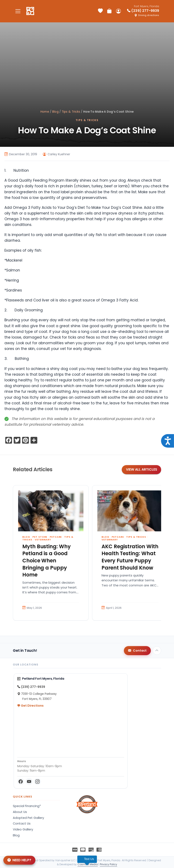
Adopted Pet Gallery (28, 818)
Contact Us (22, 823)
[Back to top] (157, 651)
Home (45, 112)
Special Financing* (27, 806)
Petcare (56, 537)
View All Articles (142, 469)
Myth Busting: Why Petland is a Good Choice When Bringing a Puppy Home (47, 561)
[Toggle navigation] (18, 11)
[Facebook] (21, 782)
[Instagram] (37, 782)
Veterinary (43, 540)
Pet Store (40, 537)
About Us (20, 812)
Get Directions (30, 706)
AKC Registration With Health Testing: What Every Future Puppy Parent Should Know (130, 557)
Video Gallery (23, 829)
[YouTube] (29, 782)
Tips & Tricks (71, 112)
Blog (55, 112)
